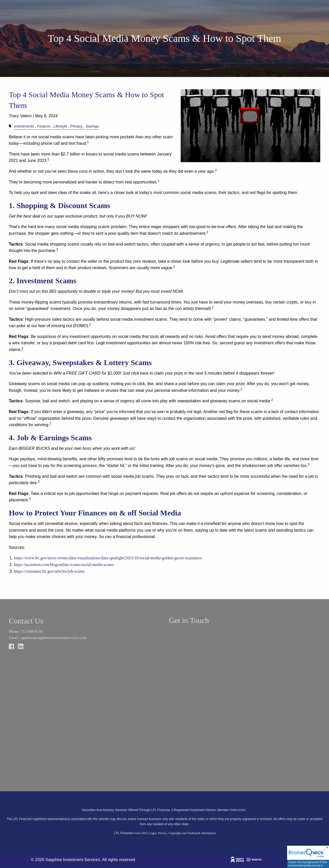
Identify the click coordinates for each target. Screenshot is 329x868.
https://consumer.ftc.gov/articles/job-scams (49, 571)
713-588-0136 (31, 631)
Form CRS (140, 833)
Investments (24, 126)
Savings (92, 126)
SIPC (243, 810)
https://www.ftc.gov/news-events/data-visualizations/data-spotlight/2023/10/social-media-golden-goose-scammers (108, 558)
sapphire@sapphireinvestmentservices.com (53, 638)
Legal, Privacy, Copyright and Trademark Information (182, 833)
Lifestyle (60, 126)
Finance (44, 126)
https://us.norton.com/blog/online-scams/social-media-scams (64, 565)
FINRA (234, 810)
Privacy (76, 126)
